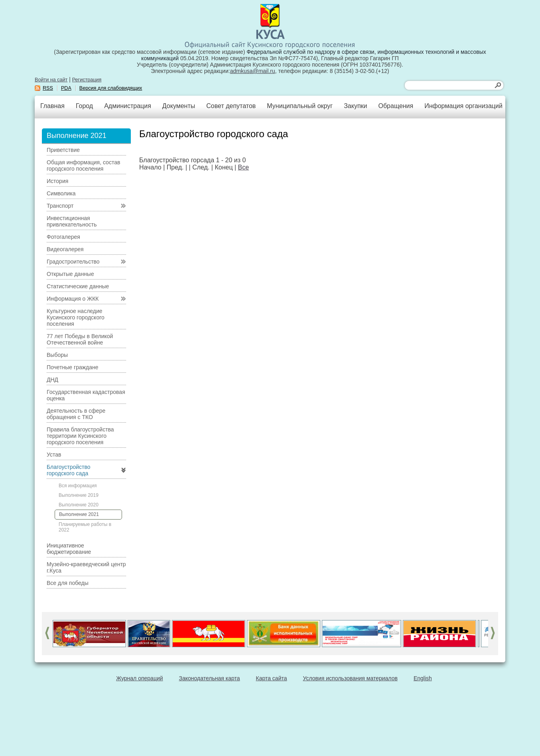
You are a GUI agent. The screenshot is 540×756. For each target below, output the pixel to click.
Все (244, 167)
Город (84, 106)
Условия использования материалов (350, 678)
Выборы (57, 355)
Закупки (355, 106)
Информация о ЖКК (73, 299)
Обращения (396, 106)
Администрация (128, 106)
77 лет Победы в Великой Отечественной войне (80, 339)
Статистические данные (78, 286)
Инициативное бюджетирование (69, 549)
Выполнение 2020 (79, 505)
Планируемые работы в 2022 (85, 527)
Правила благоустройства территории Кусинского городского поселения (80, 436)
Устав (54, 455)
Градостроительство (73, 262)
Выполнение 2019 (79, 495)
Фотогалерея (63, 237)
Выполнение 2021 (79, 514)
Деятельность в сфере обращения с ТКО (76, 414)
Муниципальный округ (300, 106)
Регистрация (87, 80)
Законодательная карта (210, 678)
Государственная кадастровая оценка (86, 395)
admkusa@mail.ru (253, 71)
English (423, 678)
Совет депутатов (231, 106)
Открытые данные (70, 274)
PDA (66, 88)
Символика (61, 193)
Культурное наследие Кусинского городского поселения (76, 317)
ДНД (52, 380)
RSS (48, 88)
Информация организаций (463, 106)
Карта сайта (272, 678)
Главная (52, 106)
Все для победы (68, 583)
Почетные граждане (73, 367)
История (57, 181)
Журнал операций (139, 678)
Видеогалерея (65, 249)
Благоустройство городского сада (69, 470)
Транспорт (60, 206)
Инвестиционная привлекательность (72, 221)
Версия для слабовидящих (111, 88)
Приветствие (63, 150)
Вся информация (78, 486)
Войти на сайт (51, 80)
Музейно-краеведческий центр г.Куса (86, 567)
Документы (179, 106)
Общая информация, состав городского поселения (83, 165)
